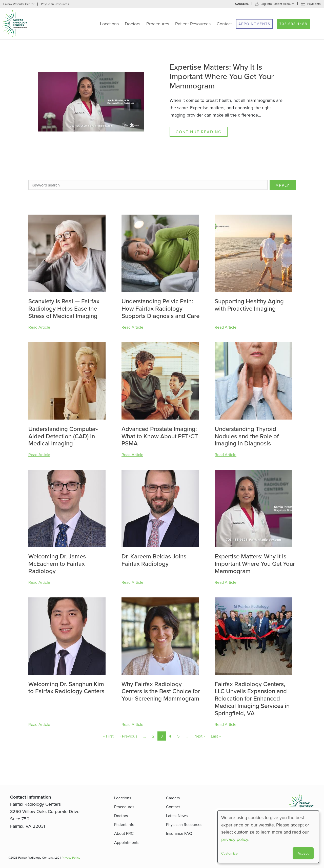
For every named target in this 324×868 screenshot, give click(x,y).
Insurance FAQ (179, 833)
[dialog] (268, 837)
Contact (224, 24)
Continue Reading (199, 132)
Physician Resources (55, 4)
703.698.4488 (293, 24)
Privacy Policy (71, 857)
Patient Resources (193, 24)
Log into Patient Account (278, 4)
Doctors (133, 24)
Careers (242, 4)
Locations (109, 24)
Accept (303, 853)
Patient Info (124, 824)
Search (318, 24)
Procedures (158, 24)
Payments (314, 4)
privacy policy (235, 839)
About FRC (124, 833)
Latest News (177, 816)
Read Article (39, 327)
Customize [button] (229, 853)
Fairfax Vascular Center (19, 4)
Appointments (254, 24)
